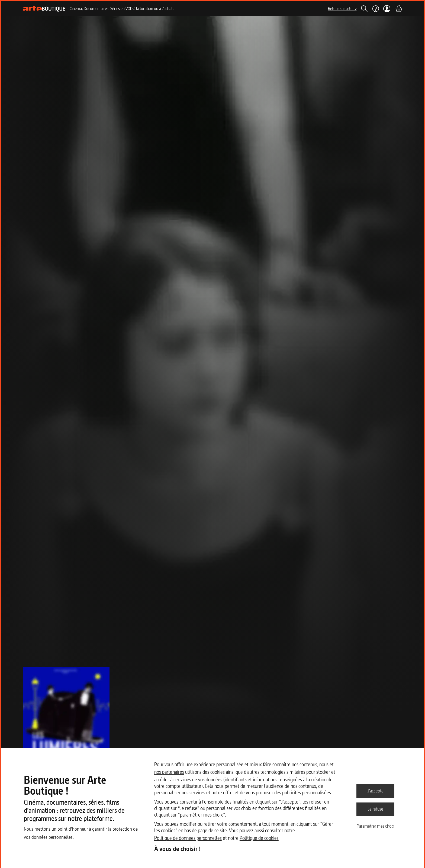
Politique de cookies (259, 838)
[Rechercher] (364, 9)
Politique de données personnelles (188, 838)
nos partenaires (169, 772)
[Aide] (375, 9)
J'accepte (376, 791)
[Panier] (398, 9)
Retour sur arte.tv (342, 9)
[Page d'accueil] (44, 9)
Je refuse (376, 809)
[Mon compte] (387, 9)
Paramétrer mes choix (375, 826)
